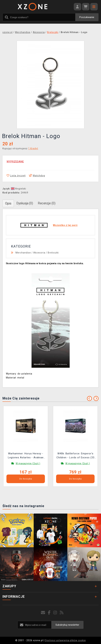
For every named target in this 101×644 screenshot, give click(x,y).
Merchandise (23, 253)
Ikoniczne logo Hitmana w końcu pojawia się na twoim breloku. (45, 263)
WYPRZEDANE (15, 162)
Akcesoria (39, 253)
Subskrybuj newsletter (67, 625)
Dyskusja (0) (25, 203)
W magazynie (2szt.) (28, 463)
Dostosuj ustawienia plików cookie (65, 640)
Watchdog (37, 176)
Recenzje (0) (47, 203)
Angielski (19, 189)
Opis (8, 203)
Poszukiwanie (87, 17)
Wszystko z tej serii (65, 225)
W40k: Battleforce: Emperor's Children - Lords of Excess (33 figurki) (75, 456)
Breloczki (53, 253)
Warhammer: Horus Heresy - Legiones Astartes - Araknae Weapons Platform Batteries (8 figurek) (26, 456)
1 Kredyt (33, 148)
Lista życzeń (16, 176)
